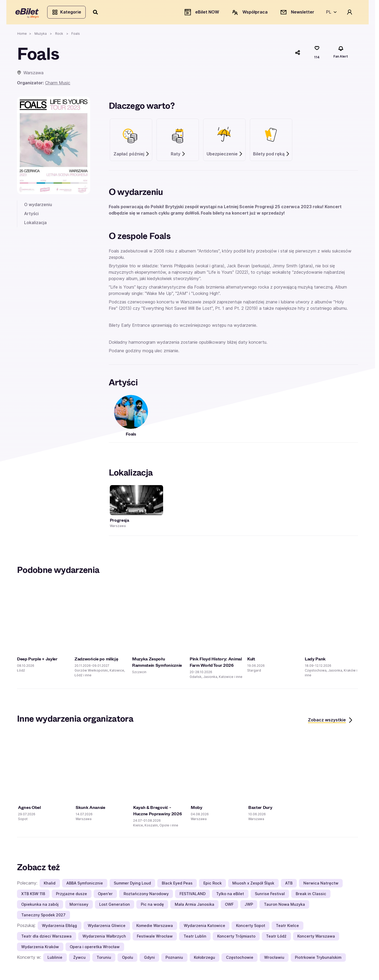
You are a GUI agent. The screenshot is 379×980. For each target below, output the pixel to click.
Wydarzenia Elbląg (59, 927)
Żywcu (79, 959)
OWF (229, 906)
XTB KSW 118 (33, 895)
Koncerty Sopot (251, 927)
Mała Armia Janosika (195, 906)
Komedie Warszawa (155, 927)
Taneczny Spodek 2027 (43, 916)
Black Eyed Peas (177, 884)
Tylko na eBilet (230, 895)
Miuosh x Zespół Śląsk (253, 884)
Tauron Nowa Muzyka (284, 906)
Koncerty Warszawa (316, 937)
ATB (289, 884)
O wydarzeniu (38, 206)
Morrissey (79, 906)
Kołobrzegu (204, 959)
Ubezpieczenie (225, 155)
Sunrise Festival (270, 895)
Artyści (31, 215)
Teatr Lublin (195, 937)
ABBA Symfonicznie (85, 884)
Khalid (50, 884)
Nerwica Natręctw (321, 884)
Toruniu (104, 959)
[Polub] (317, 54)
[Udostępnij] (298, 54)
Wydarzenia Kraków (40, 948)
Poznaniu (174, 959)
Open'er (105, 895)
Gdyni (149, 959)
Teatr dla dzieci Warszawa (46, 937)
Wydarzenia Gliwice (107, 927)
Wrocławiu (274, 959)
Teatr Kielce (287, 927)
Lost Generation (115, 906)
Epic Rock (213, 884)
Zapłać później (132, 155)
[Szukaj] (97, 13)
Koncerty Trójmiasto (236, 937)
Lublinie (55, 959)
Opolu (128, 959)
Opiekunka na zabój (40, 906)
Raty (178, 155)
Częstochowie (240, 959)
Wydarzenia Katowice (204, 927)
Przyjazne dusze (71, 895)
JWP (249, 906)
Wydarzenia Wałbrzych (104, 937)
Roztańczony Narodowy (146, 895)
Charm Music (58, 84)
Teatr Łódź (276, 937)
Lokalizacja (35, 224)
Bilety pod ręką (271, 155)
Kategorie (68, 13)
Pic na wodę (152, 906)
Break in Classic (311, 895)
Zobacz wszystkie (331, 722)
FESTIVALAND (193, 895)
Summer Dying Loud (132, 884)
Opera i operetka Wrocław (95, 948)
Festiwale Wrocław (155, 937)
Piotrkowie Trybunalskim (318, 959)
